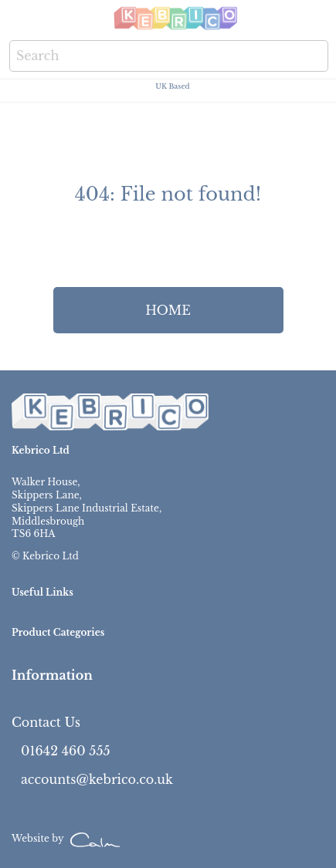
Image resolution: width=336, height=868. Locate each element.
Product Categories (58, 632)
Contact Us (46, 722)
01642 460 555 (66, 751)
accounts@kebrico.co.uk (97, 779)
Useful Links (42, 592)
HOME (168, 310)
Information (52, 675)
